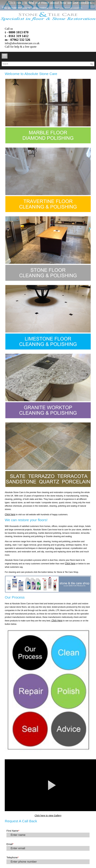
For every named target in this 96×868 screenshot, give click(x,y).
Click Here (57, 621)
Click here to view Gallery (48, 816)
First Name (13, 831)
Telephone (13, 858)
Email (10, 844)
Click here (16, 3)
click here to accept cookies (66, 8)
